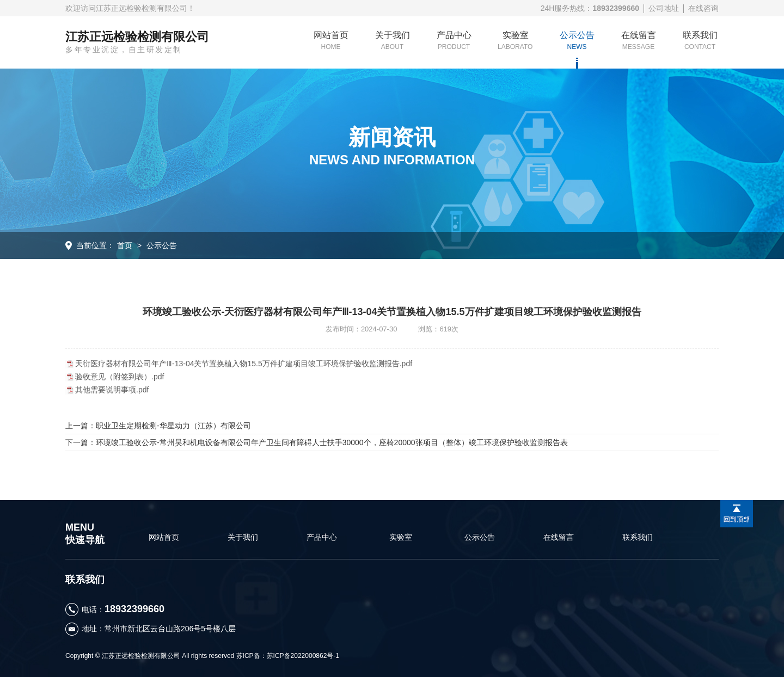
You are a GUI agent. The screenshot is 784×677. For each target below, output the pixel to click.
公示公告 (577, 41)
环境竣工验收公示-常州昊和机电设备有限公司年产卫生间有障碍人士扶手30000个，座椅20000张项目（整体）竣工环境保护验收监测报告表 (332, 442)
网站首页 (331, 41)
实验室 (515, 41)
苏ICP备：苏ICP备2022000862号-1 (288, 656)
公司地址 (664, 8)
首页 (125, 245)
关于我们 (393, 41)
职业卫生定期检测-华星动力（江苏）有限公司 (173, 426)
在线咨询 (703, 8)
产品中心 (454, 41)
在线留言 (639, 41)
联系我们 (700, 41)
